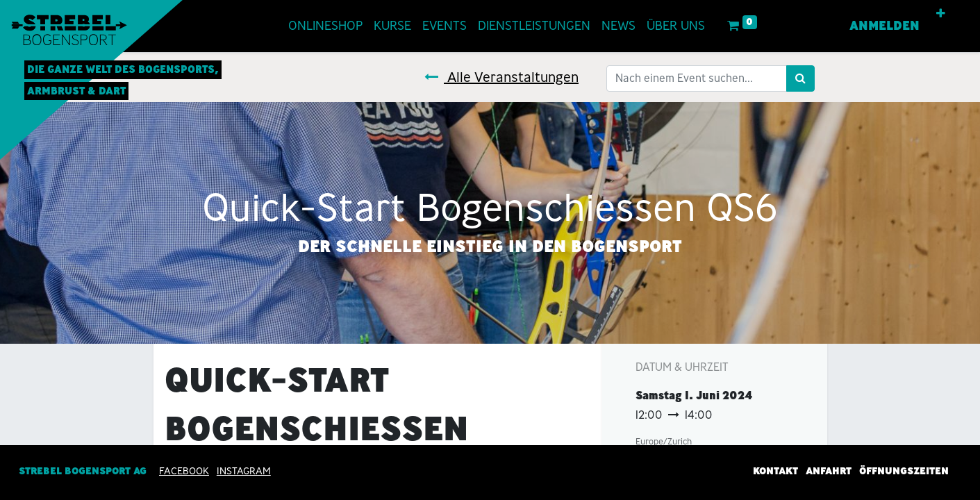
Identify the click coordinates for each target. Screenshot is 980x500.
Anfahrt (829, 471)
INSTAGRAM (244, 471)
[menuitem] (325, 26)
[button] (941, 14)
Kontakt (775, 471)
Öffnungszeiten (904, 471)
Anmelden (885, 26)
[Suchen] (800, 78)
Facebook (184, 471)
